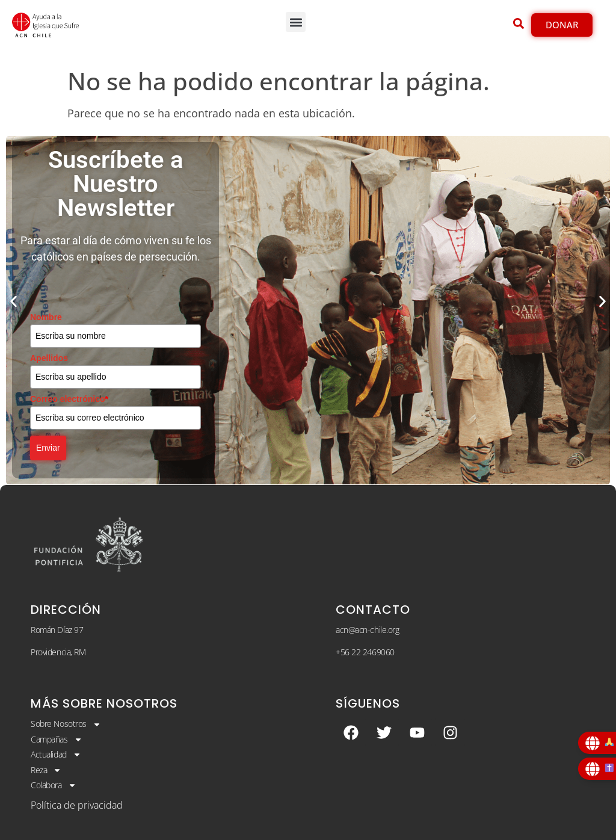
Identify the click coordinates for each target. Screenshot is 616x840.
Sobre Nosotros (66, 724)
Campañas (56, 740)
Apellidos (49, 358)
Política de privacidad (77, 805)
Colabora (53, 785)
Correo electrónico (69, 399)
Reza (46, 770)
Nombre (46, 317)
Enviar (48, 448)
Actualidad (56, 755)
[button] (296, 22)
